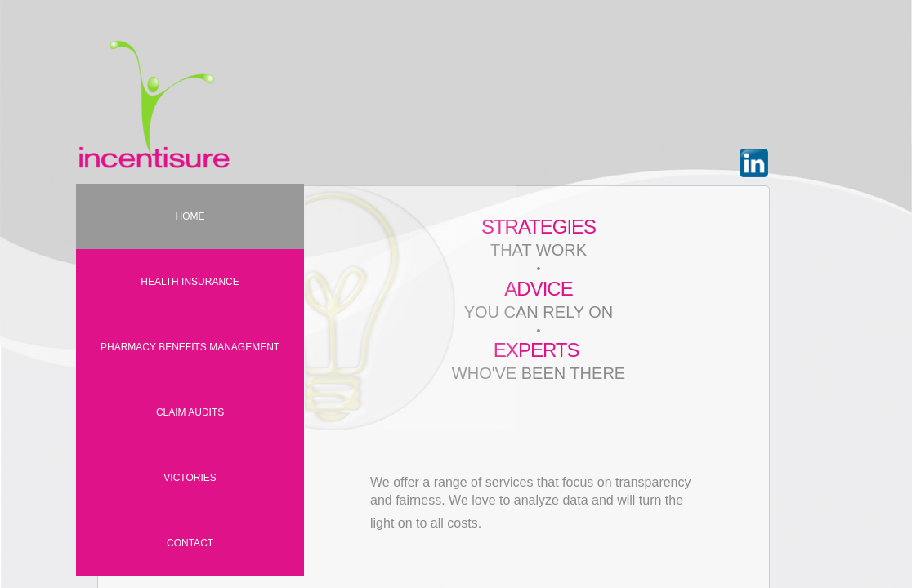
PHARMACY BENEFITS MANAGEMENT (190, 347)
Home (190, 216)
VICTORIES (190, 478)
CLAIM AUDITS (190, 412)
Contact (190, 543)
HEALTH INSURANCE (190, 282)
